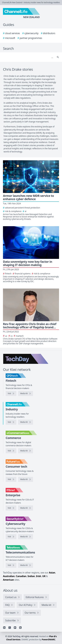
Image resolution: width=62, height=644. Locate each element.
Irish (39, 576)
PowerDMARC (49, 639)
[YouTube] (15, 628)
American (8, 580)
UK (44, 576)
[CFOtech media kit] (26, 393)
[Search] (28, 57)
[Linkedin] (4, 628)
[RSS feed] (20, 628)
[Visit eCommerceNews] (11, 451)
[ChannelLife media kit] (26, 422)
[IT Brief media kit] (26, 508)
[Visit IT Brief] (11, 508)
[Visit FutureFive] (11, 479)
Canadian (21, 576)
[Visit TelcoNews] (11, 565)
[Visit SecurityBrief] (11, 537)
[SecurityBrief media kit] (26, 537)
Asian (52, 573)
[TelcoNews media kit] (26, 565)
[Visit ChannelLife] (11, 422)
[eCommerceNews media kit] (26, 451)
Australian (9, 576)
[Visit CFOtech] (11, 393)
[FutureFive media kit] (26, 479)
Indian (31, 576)
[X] (10, 628)
